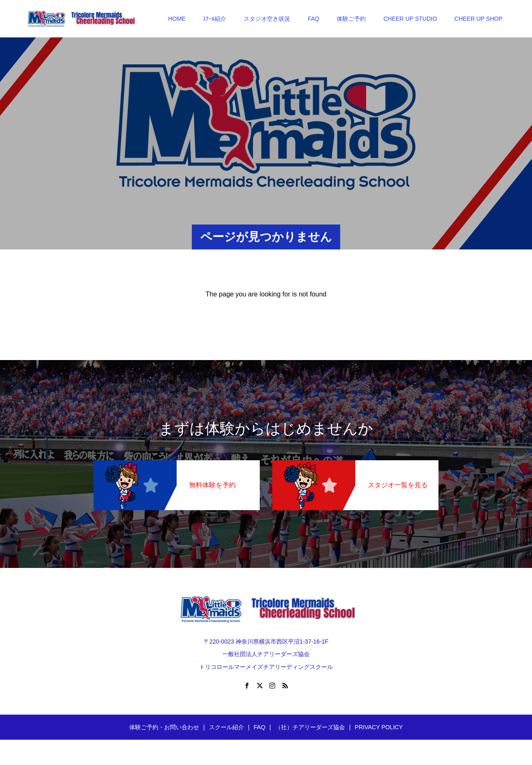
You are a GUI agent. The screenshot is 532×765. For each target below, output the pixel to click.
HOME (177, 19)
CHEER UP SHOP (478, 19)
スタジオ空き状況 (267, 19)
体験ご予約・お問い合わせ (164, 727)
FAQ (313, 19)
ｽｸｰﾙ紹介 (214, 19)
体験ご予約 (351, 19)
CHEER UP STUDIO (410, 19)
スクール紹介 (227, 727)
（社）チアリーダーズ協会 (310, 727)
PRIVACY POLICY (379, 727)
